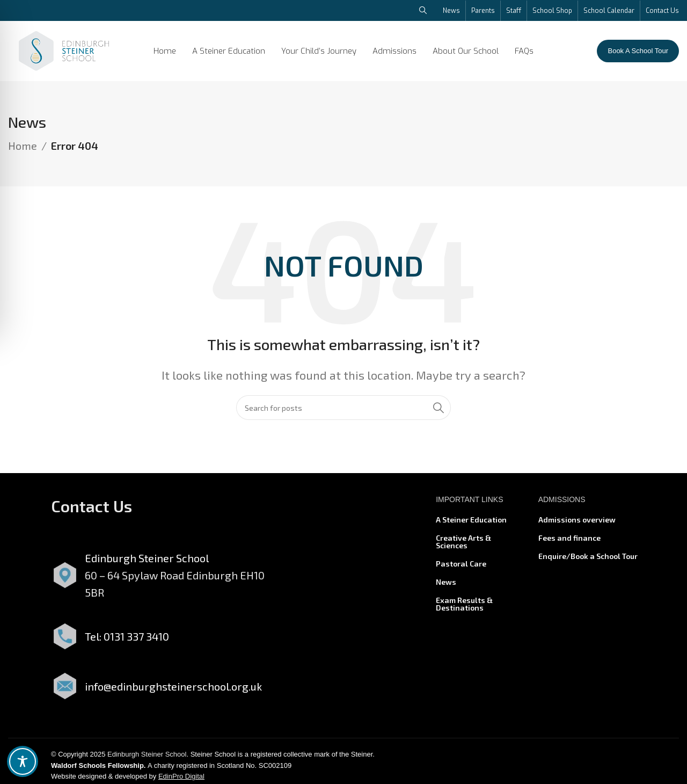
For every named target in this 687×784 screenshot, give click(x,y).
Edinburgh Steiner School (147, 758)
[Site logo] (64, 49)
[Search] (343, 412)
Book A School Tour (638, 51)
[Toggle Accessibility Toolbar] (23, 761)
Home (23, 150)
